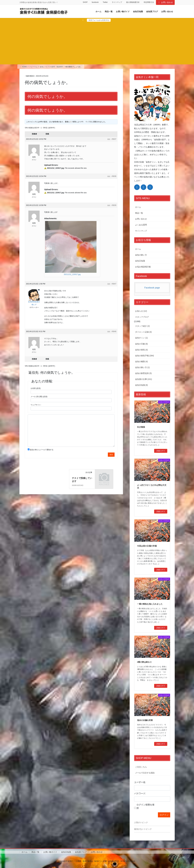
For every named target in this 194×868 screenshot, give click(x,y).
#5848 (114, 331)
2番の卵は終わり (144, 662)
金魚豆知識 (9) (141, 385)
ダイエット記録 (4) (143, 332)
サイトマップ (117, 2)
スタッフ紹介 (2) (142, 326)
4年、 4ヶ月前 (86, 122)
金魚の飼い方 (141, 255)
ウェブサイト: (36, 405)
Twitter (105, 2)
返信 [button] (109, 139)
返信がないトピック (143, 829)
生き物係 (141, 427)
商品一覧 (139, 213)
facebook (95, 2)
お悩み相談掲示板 (143, 267)
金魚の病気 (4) (141, 350)
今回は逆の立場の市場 (147, 546)
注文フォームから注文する (99, 20)
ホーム (138, 207)
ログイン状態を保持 (145, 806)
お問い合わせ (165, 2)
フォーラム (33, 67)
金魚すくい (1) (141, 338)
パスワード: (140, 793)
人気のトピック (141, 822)
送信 (111, 455)
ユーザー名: (140, 782)
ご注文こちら (141, 767)
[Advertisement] (97, 43)
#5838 (114, 176)
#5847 (114, 284)
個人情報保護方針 (133, 2)
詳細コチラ (161, 451)
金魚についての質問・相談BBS (51, 67)
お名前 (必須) (36, 388)
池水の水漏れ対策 (145, 720)
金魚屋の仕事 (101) (144, 379)
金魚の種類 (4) (141, 362)
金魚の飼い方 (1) (142, 367)
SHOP (85, 2)
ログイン (164, 815)
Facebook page (152, 288)
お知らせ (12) (141, 311)
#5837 (114, 139)
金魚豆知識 (140, 261)
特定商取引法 (149, 2)
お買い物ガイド (50, 852)
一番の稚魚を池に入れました (150, 604)
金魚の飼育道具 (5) (143, 373)
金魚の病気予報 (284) (145, 356)
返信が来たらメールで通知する (42, 450)
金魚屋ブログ (81, 852)
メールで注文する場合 (145, 773)
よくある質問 (141, 225)
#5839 (114, 205)
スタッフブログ (142, 317)
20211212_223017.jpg (72, 274)
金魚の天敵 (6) (141, 344)
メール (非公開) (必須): (39, 397)
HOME (23, 67)
